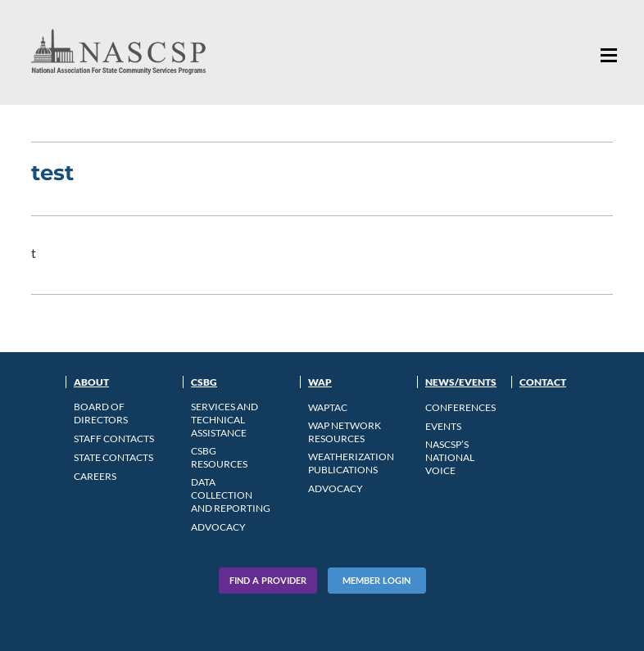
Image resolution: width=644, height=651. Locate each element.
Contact (543, 382)
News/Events (461, 382)
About (91, 382)
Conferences (460, 407)
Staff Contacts (114, 439)
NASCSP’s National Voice (450, 457)
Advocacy (218, 527)
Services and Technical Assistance (224, 420)
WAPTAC (328, 407)
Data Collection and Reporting (231, 495)
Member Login (376, 580)
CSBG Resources (219, 457)
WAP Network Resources (345, 432)
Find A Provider (268, 580)
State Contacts (113, 457)
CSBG (204, 382)
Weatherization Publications (351, 463)
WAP (320, 382)
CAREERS (95, 476)
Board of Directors (101, 413)
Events (443, 426)
